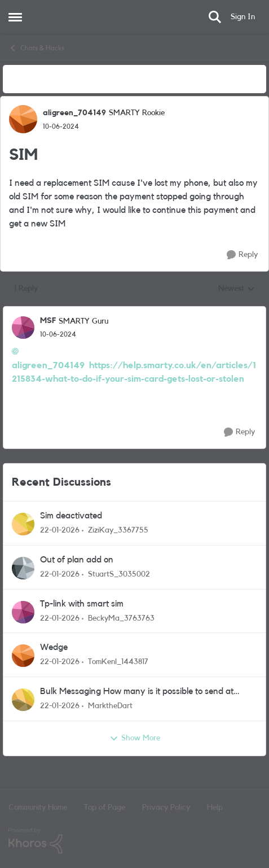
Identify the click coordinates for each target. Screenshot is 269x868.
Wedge (54, 647)
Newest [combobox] (237, 290)
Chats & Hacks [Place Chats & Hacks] (36, 48)
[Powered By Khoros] (134, 841)
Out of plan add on (77, 560)
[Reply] (242, 255)
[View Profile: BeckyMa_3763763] (23, 612)
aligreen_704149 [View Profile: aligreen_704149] (74, 113)
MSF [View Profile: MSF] (48, 321)
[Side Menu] (15, 17)
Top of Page (105, 808)
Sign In (243, 17)
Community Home (38, 808)
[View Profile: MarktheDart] (23, 700)
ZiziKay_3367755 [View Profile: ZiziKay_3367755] (118, 530)
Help (215, 808)
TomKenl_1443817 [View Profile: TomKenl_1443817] (118, 662)
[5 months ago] (60, 531)
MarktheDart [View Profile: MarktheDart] (110, 706)
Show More (135, 739)
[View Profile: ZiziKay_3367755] (23, 524)
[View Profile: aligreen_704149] (23, 119)
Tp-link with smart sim (82, 604)
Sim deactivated (71, 516)
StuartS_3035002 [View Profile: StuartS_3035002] (119, 574)
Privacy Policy (166, 808)
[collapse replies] (134, 312)
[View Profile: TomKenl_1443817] (23, 656)
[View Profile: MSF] (23, 328)
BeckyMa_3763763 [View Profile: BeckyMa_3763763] (121, 618)
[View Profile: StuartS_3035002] (23, 568)
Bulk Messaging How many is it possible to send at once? (137, 692)
